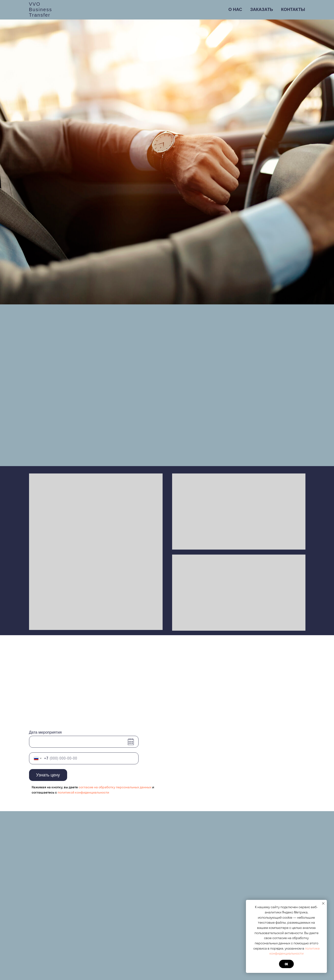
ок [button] (286, 964)
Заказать (262, 10)
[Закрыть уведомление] (323, 903)
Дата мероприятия (45, 732)
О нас (235, 10)
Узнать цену (48, 775)
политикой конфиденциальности (83, 792)
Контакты (293, 10)
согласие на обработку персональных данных (115, 787)
